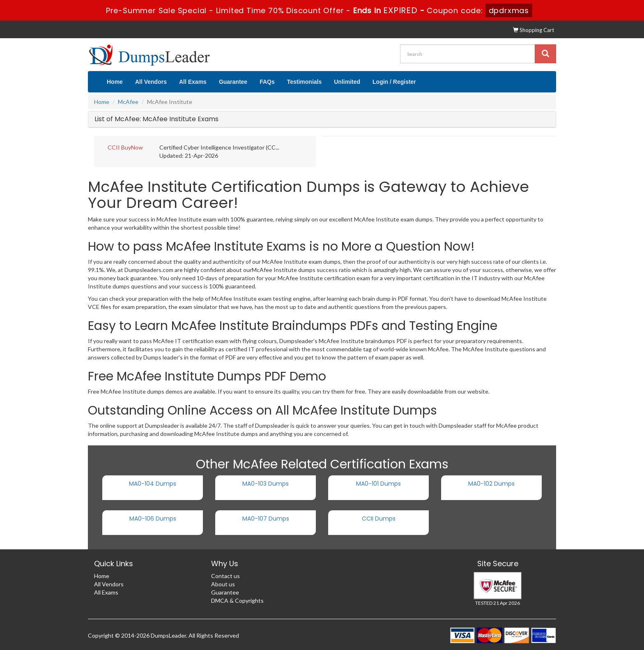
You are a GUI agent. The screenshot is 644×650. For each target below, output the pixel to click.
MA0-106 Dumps (153, 519)
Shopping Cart (534, 30)
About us (223, 584)
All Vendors (151, 82)
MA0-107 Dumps (266, 519)
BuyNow (132, 147)
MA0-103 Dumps (266, 484)
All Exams (193, 82)
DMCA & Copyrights (237, 600)
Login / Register (394, 82)
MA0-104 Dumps (153, 484)
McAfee (128, 102)
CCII (114, 147)
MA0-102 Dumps (491, 484)
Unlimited (347, 82)
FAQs (267, 82)
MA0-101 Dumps (378, 484)
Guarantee (233, 82)
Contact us (225, 576)
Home (115, 82)
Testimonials (305, 82)
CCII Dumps (379, 519)
